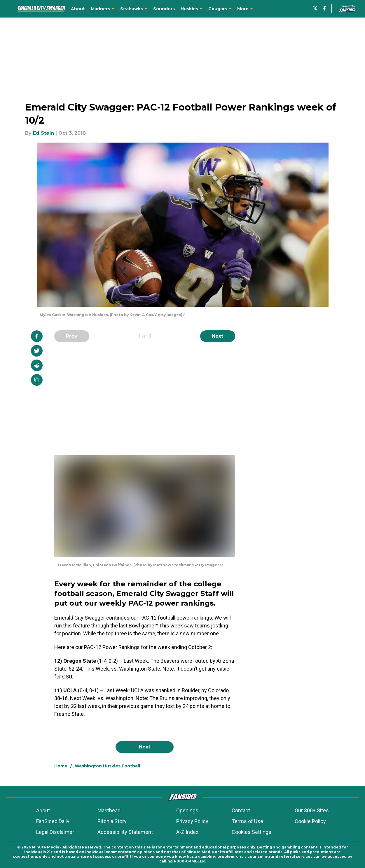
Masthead (109, 810)
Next (218, 336)
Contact (241, 810)
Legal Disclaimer (55, 832)
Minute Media (46, 847)
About (43, 810)
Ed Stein (43, 133)
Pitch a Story (112, 821)
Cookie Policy (310, 821)
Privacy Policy (192, 821)
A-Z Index (187, 832)
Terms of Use (247, 821)
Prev (72, 336)
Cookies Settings (252, 832)
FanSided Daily (53, 821)
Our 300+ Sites (312, 810)
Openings (187, 810)
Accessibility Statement (125, 832)
